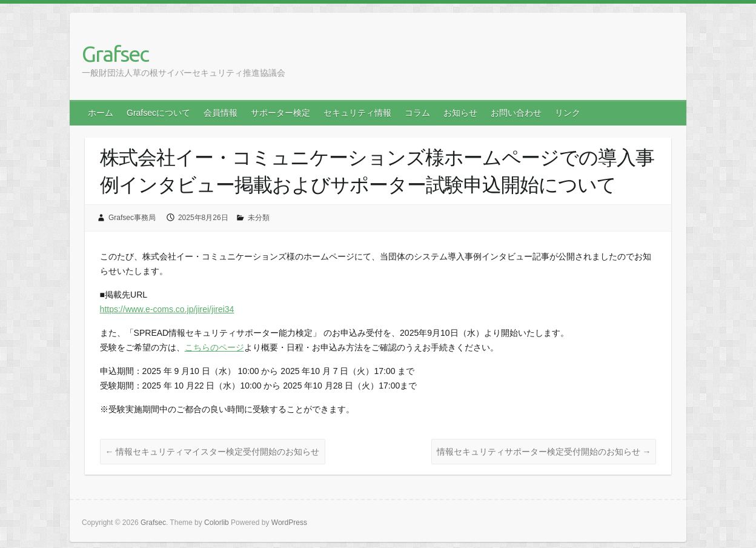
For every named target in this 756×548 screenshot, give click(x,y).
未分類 (259, 218)
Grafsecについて (158, 113)
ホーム (101, 113)
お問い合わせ (516, 113)
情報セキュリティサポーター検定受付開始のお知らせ (544, 452)
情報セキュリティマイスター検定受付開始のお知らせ (213, 452)
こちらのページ (214, 347)
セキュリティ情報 (357, 113)
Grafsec (115, 54)
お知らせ (460, 113)
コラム (417, 113)
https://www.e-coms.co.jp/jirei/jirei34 (167, 309)
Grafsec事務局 (132, 218)
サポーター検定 (280, 113)
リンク (568, 113)
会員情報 (220, 113)
